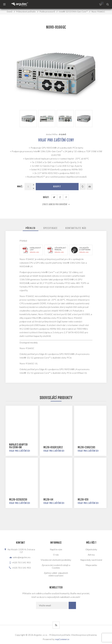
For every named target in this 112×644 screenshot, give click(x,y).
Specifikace (50, 228)
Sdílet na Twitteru (54, 197)
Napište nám (56, 549)
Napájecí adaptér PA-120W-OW (18, 446)
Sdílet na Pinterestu (66, 197)
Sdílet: (46, 197)
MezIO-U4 (48, 500)
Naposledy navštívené (91, 560)
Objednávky (91, 549)
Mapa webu (91, 565)
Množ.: (20, 186)
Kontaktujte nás (76, 228)
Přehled (31, 228)
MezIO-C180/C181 (86, 447)
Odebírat (72, 605)
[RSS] (56, 625)
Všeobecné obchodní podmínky (56, 560)
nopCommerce (62, 639)
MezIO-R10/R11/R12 (53, 447)
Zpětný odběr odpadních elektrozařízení (56, 574)
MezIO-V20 (83, 500)
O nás (56, 555)
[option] (28, 119)
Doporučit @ (90, 187)
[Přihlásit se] (52, 605)
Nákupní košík (102, 3)
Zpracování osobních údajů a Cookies (56, 566)
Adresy (91, 555)
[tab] (31, 228)
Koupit (57, 186)
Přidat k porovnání (83, 187)
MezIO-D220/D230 (18, 500)
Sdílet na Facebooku (60, 197)
